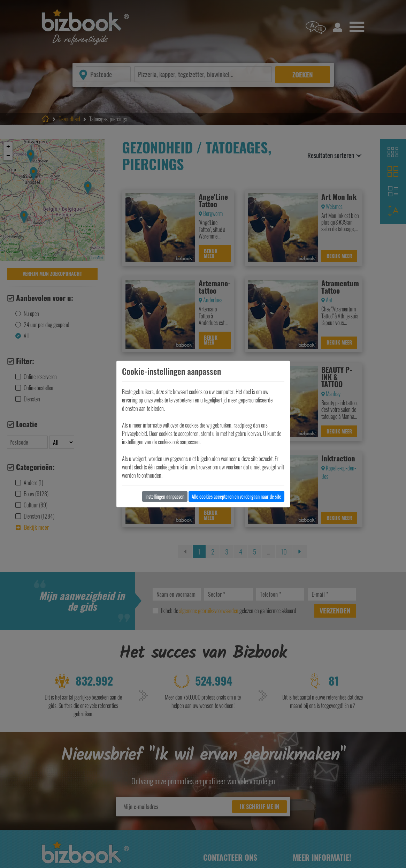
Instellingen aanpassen (165, 496)
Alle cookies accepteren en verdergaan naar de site (236, 496)
